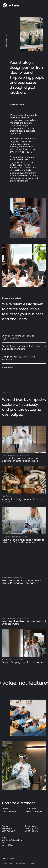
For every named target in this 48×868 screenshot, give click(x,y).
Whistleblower (21, 863)
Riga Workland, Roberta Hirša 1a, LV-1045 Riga (12, 841)
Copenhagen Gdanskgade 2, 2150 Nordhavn (32, 829)
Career (33, 863)
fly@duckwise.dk (9, 811)
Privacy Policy (7, 863)
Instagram (38, 811)
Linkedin (29, 811)
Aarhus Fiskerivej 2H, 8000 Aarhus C (8, 829)
